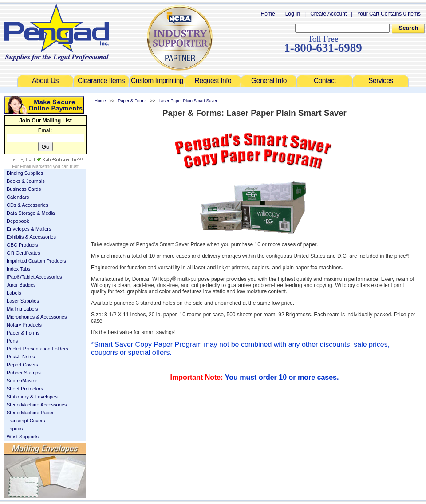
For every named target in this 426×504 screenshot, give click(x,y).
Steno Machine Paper (30, 413)
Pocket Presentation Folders (37, 349)
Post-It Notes (21, 357)
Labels (14, 293)
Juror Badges (21, 285)
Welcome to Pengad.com (57, 32)
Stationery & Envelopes (32, 397)
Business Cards (24, 189)
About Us (45, 81)
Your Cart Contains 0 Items (389, 14)
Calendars (18, 197)
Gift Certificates (23, 253)
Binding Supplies (25, 173)
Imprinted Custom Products (36, 261)
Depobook (18, 221)
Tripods (15, 429)
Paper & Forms (23, 333)
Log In (293, 14)
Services (381, 81)
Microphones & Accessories (37, 317)
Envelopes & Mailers (29, 229)
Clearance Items (101, 81)
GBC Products (22, 245)
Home (268, 14)
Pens (12, 341)
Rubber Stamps (24, 373)
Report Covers (22, 365)
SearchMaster (22, 381)
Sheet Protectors (25, 389)
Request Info (213, 81)
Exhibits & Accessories (31, 237)
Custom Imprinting (157, 81)
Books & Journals (26, 181)
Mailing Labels (22, 309)
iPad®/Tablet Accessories (34, 277)
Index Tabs (18, 269)
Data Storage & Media (31, 213)
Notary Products (24, 325)
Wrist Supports (23, 437)
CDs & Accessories (28, 205)
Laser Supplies (23, 301)
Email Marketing (36, 167)
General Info (269, 81)
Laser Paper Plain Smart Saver (188, 100)
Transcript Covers (26, 421)
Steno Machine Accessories (37, 405)
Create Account (328, 14)
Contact (325, 81)
